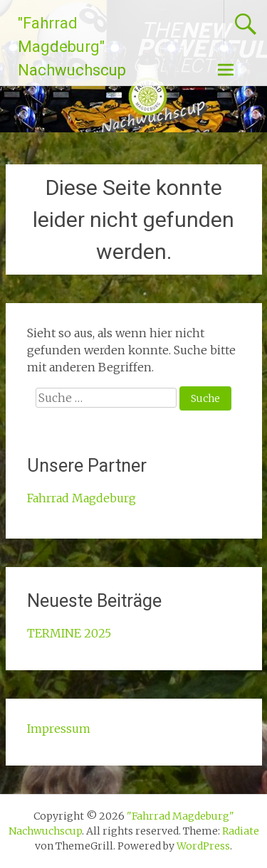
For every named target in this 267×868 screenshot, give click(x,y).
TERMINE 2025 (69, 633)
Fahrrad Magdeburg (82, 498)
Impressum (59, 729)
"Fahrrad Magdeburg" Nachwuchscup (72, 47)
